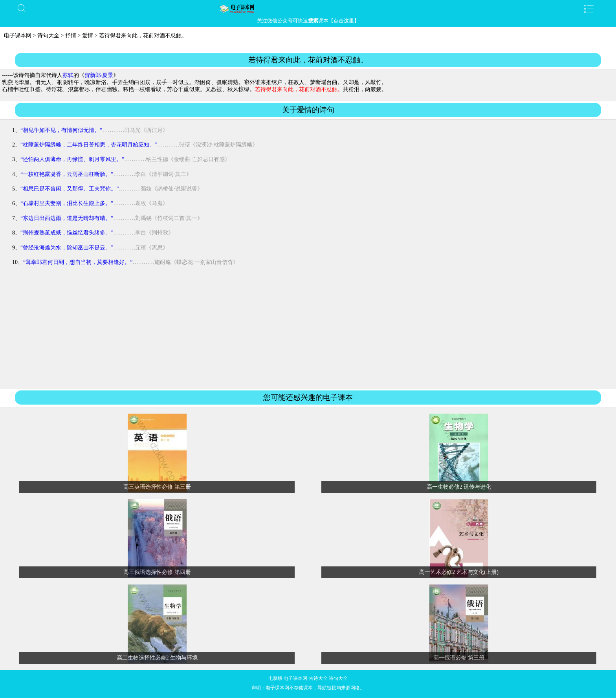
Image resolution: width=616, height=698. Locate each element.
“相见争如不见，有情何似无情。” (61, 130)
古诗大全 (318, 678)
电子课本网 (18, 36)
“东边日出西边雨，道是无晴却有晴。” (67, 218)
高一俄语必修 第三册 (459, 658)
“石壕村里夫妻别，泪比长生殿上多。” (67, 203)
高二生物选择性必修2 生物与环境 (157, 658)
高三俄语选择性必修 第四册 (157, 572)
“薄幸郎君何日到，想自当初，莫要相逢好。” (78, 262)
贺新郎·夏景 (99, 75)
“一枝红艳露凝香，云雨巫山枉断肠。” (67, 174)
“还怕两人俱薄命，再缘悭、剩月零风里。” (72, 159)
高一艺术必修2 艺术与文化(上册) (459, 572)
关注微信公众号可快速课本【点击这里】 (308, 21)
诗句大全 (48, 36)
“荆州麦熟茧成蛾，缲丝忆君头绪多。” (67, 233)
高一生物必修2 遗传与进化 (459, 487)
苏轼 (68, 75)
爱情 (88, 36)
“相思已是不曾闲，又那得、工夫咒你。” (70, 189)
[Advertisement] (308, 331)
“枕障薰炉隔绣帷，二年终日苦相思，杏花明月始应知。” (89, 145)
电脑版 (275, 678)
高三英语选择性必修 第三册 (157, 487)
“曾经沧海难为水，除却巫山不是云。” (67, 248)
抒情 (71, 36)
